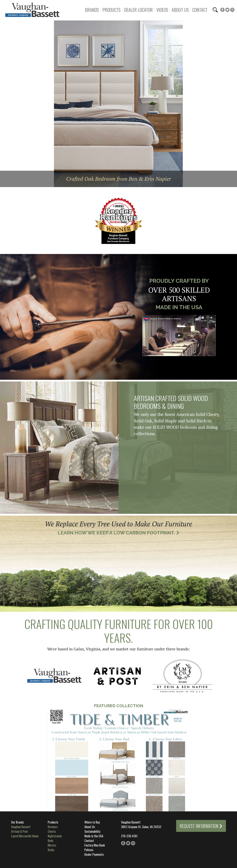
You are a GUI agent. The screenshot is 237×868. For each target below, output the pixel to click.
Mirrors (52, 845)
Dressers (53, 827)
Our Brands (17, 822)
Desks (51, 850)
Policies (89, 850)
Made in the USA (94, 836)
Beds (50, 841)
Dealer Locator (138, 10)
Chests (52, 831)
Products (112, 10)
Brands (92, 10)
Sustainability (92, 831)
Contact (200, 10)
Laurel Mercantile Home (25, 836)
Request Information (201, 826)
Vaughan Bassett (21, 827)
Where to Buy (92, 822)
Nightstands (55, 836)
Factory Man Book (95, 845)
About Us (180, 10)
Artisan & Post (20, 831)
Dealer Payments (94, 854)
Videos (162, 10)
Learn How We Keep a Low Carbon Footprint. (119, 533)
